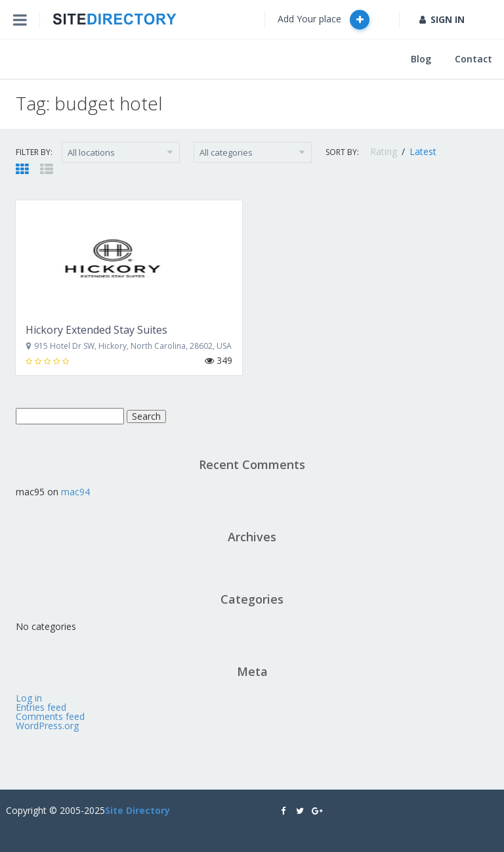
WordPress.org (47, 726)
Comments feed (50, 716)
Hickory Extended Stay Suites (96, 330)
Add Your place (324, 20)
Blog (421, 59)
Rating (385, 151)
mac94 (75, 492)
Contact (473, 59)
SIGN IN (442, 19)
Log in (29, 698)
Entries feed (41, 707)
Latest (423, 151)
